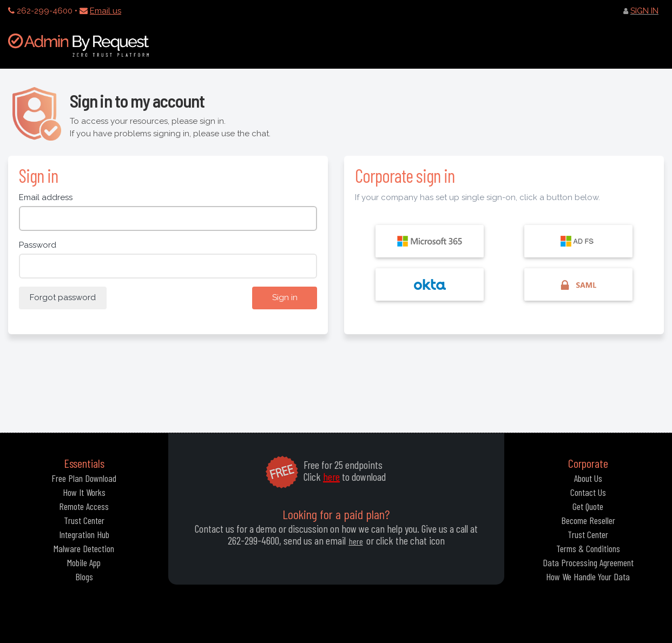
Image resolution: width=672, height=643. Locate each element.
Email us (106, 11)
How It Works (84, 492)
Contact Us (588, 492)
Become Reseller (588, 520)
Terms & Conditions (588, 548)
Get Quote (588, 506)
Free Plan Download (84, 478)
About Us (588, 478)
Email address (46, 197)
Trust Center (84, 520)
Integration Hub (84, 534)
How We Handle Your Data (588, 576)
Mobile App (84, 562)
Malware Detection (84, 548)
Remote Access (84, 506)
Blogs (84, 576)
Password (38, 245)
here (331, 476)
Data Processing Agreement (588, 562)
